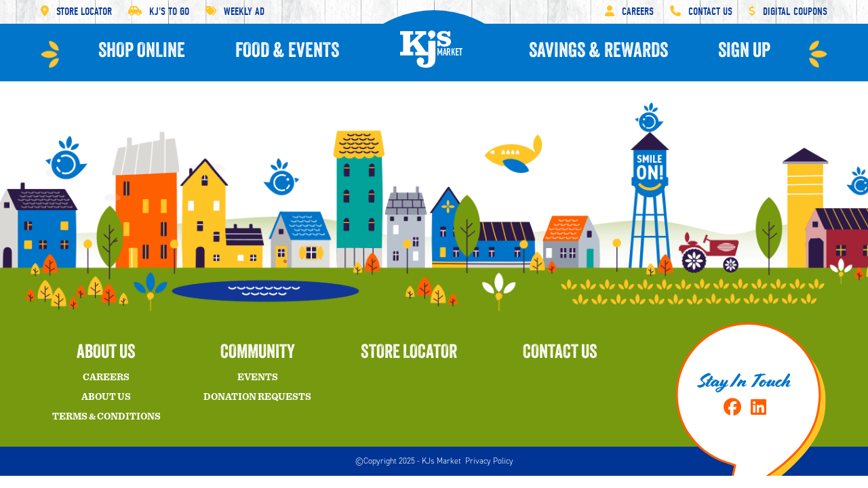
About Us (106, 397)
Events (258, 378)
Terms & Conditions (106, 417)
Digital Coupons (788, 12)
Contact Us (701, 12)
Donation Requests (257, 397)
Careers (629, 12)
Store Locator (76, 12)
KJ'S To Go (159, 12)
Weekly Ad (235, 12)
